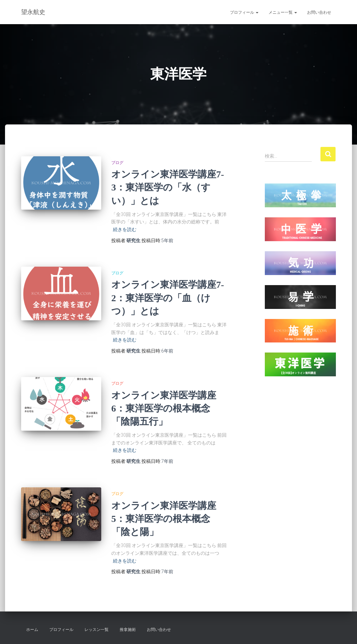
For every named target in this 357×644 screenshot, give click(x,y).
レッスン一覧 (97, 630)
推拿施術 (128, 630)
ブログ (117, 163)
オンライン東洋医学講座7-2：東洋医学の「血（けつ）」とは (168, 298)
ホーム (32, 630)
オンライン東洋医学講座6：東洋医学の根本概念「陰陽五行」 (164, 408)
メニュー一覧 (283, 12)
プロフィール (244, 12)
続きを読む (125, 229)
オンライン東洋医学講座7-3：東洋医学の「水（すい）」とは (168, 187)
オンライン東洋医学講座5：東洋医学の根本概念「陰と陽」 (164, 519)
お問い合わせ (319, 12)
